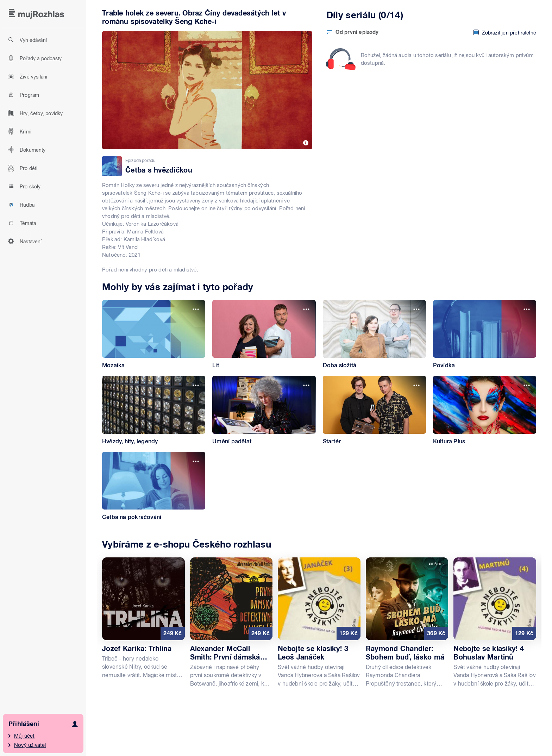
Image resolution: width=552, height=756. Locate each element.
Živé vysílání (26, 76)
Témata (21, 223)
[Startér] (374, 410)
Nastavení (24, 241)
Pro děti (22, 168)
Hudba (20, 205)
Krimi (18, 131)
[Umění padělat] (264, 410)
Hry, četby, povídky (34, 113)
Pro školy (23, 186)
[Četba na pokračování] (154, 486)
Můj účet (24, 736)
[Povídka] (485, 335)
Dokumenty (26, 150)
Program (22, 95)
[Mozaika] (154, 335)
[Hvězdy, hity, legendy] (154, 410)
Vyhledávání (26, 40)
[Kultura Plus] (485, 410)
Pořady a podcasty (34, 58)
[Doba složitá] (374, 335)
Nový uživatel (30, 745)
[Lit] (264, 335)
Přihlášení (24, 724)
